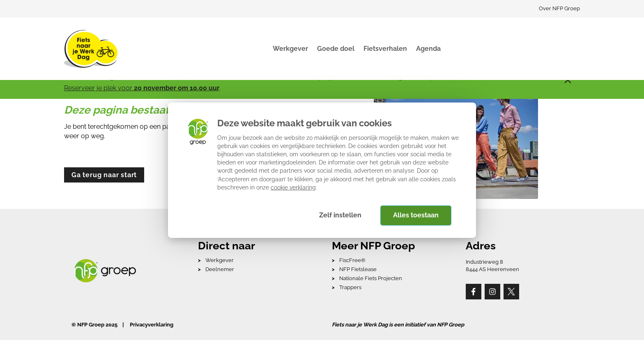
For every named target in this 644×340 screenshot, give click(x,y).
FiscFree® (352, 260)
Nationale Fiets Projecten (371, 278)
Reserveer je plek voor (142, 88)
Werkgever (290, 49)
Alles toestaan (416, 215)
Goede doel (336, 49)
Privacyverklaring (152, 325)
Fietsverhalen (385, 49)
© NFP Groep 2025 (94, 325)
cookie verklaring (293, 187)
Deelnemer (220, 269)
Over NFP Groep (559, 8)
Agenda (428, 49)
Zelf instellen (340, 215)
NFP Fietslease (358, 269)
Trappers (350, 287)
